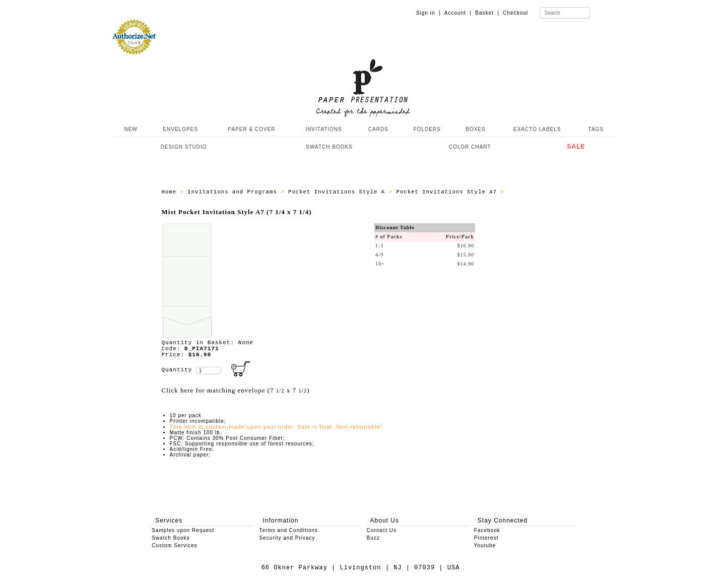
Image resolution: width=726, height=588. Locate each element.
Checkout (515, 13)
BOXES (475, 129)
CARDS (378, 129)
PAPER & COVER (251, 129)
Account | (458, 13)
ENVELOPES (180, 129)
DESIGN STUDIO (184, 147)
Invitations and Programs (234, 192)
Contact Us (382, 530)
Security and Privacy (287, 538)
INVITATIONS (323, 129)
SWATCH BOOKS (329, 147)
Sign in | (428, 13)
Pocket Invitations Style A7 (448, 192)
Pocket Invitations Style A (339, 192)
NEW (130, 129)
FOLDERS (427, 129)
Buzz (373, 538)
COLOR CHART (470, 147)
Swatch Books (171, 538)
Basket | (487, 13)
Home (171, 192)
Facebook (487, 530)
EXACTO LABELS (537, 129)
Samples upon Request (183, 530)
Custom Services (175, 545)
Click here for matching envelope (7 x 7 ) (236, 390)
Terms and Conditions (288, 530)
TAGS (596, 129)
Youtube (485, 545)
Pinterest (486, 538)
